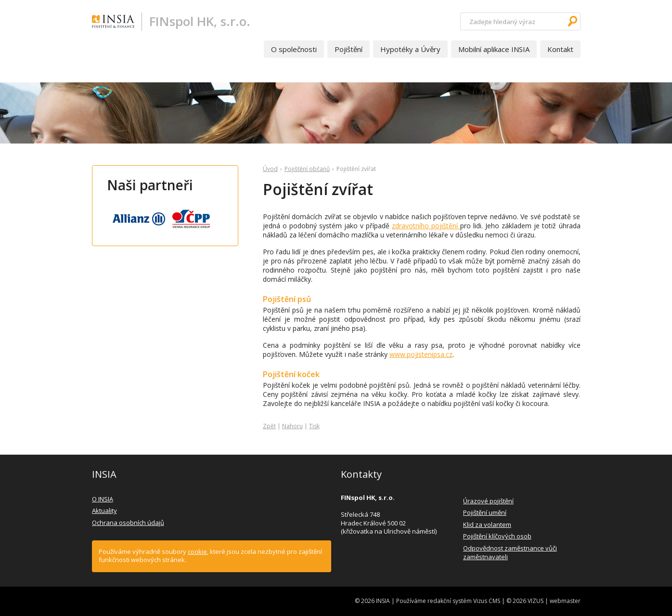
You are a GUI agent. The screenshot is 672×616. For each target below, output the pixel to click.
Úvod (270, 169)
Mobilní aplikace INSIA (494, 49)
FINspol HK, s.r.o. (200, 21)
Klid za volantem (487, 524)
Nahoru (292, 426)
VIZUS (536, 601)
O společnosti (294, 49)
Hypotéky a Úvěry (410, 49)
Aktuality (104, 511)
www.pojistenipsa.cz (421, 354)
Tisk (314, 426)
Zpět (269, 426)
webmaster (565, 601)
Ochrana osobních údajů (128, 523)
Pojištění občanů (307, 169)
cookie (197, 551)
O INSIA (103, 499)
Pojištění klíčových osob (497, 536)
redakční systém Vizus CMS (464, 601)
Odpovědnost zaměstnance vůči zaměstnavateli (510, 552)
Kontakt (560, 49)
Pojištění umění (485, 512)
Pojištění (349, 49)
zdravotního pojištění (426, 226)
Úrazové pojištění (488, 501)
